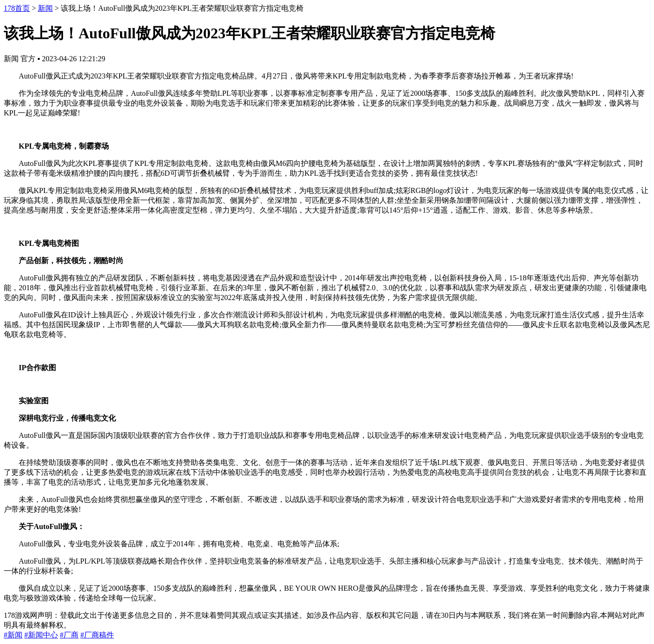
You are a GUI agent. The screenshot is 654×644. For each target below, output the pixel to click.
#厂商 (69, 635)
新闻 (45, 8)
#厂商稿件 (97, 635)
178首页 (17, 8)
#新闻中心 (41, 635)
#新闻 (13, 635)
